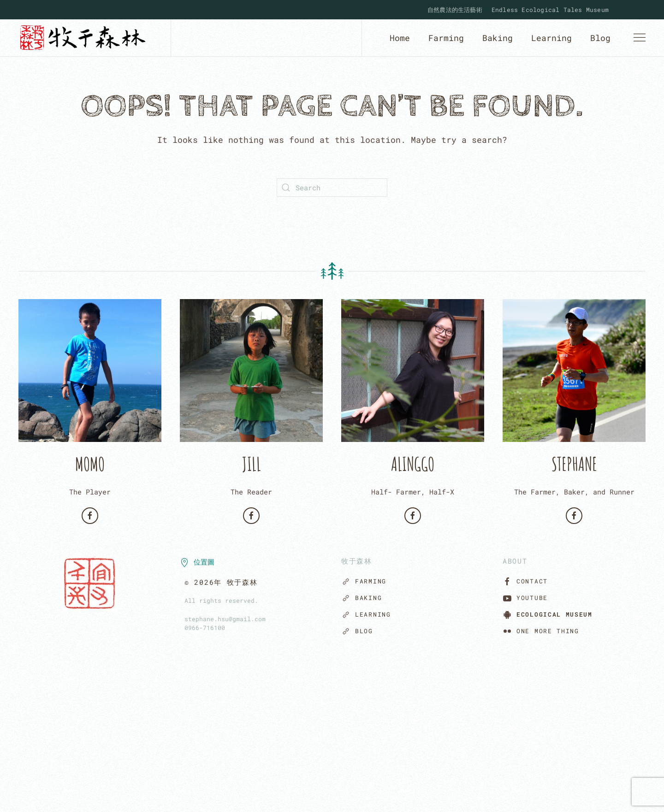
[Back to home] (85, 38)
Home (400, 38)
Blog (600, 38)
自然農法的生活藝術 (455, 10)
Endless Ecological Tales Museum (550, 10)
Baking (498, 38)
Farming (446, 38)
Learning (551, 38)
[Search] (332, 188)
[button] (640, 38)
